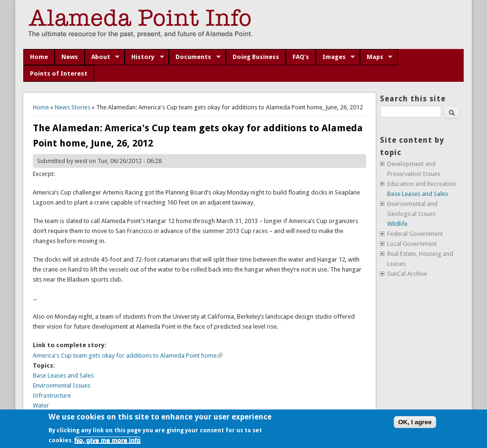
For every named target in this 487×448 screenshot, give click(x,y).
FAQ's (301, 57)
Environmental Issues (62, 385)
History (144, 57)
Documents (195, 57)
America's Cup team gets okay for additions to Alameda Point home (128, 355)
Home (39, 57)
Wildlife (397, 224)
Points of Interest (59, 73)
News (70, 57)
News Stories (73, 107)
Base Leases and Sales (63, 375)
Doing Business (256, 57)
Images (336, 57)
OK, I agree (415, 422)
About (102, 57)
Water (41, 405)
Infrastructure (52, 395)
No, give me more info (107, 440)
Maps (376, 57)
